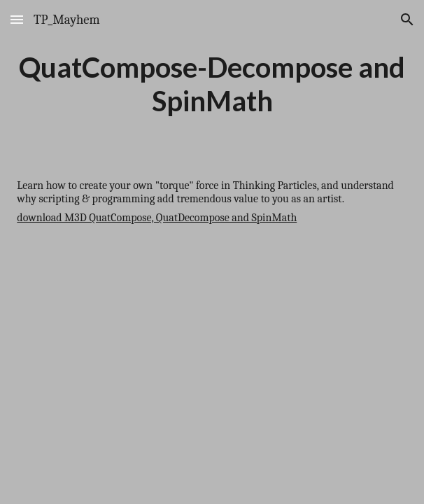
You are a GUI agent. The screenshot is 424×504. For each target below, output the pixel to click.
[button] (17, 19)
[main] (212, 84)
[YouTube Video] (212, 359)
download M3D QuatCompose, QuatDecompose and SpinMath (157, 218)
